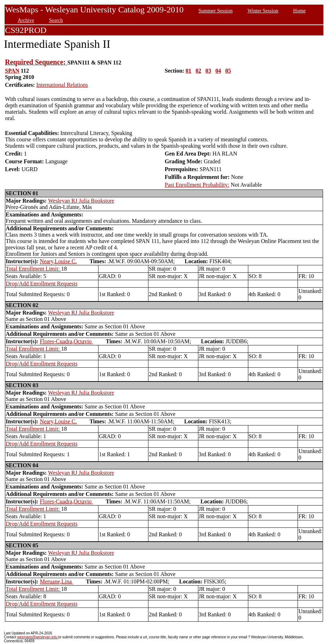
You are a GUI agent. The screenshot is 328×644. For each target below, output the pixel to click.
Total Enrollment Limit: (33, 269)
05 (228, 71)
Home (299, 11)
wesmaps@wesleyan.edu (38, 637)
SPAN (12, 71)
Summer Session (215, 11)
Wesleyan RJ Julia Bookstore (81, 201)
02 (198, 71)
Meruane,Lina (56, 581)
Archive (26, 20)
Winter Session (263, 11)
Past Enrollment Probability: (197, 185)
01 (188, 71)
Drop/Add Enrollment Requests (42, 284)
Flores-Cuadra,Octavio (66, 341)
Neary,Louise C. (58, 261)
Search (56, 20)
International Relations (62, 85)
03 (208, 71)
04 (218, 71)
